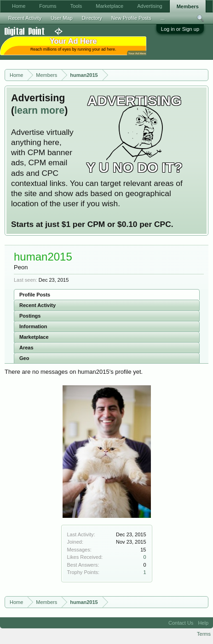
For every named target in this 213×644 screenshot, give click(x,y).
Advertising (150, 6)
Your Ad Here (137, 53)
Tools (76, 6)
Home (19, 6)
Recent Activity (37, 305)
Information (33, 326)
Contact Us (181, 623)
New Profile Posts (131, 18)
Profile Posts (35, 295)
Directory (92, 18)
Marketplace (34, 337)
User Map (62, 18)
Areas (26, 348)
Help (203, 623)
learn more (39, 110)
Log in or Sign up (180, 29)
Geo (24, 358)
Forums (48, 6)
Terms (204, 634)
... (163, 18)
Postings (30, 316)
